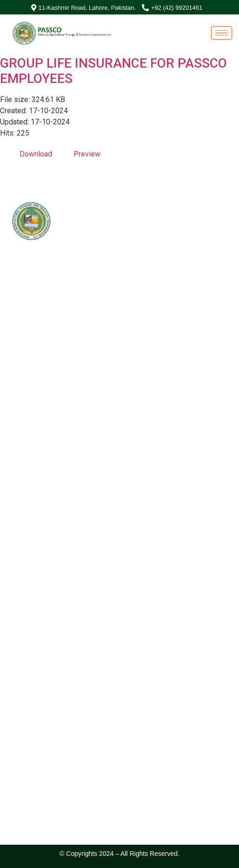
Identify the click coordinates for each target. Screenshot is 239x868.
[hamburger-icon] (222, 33)
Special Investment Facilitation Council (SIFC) (97, 274)
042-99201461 (45, 366)
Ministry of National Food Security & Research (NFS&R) (111, 287)
